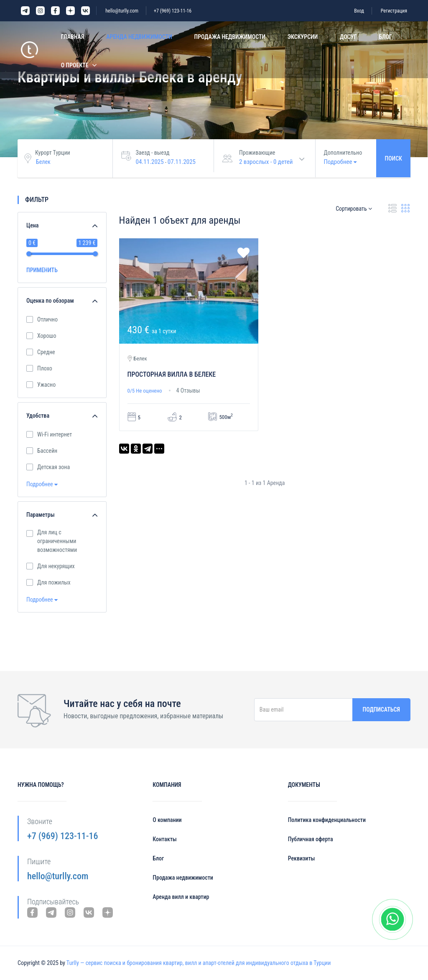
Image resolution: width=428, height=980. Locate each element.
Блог (385, 37)
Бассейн (47, 450)
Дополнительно (343, 153)
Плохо (45, 368)
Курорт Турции (53, 153)
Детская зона (53, 467)
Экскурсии (303, 37)
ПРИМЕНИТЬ (42, 270)
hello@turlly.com (122, 11)
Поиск (393, 158)
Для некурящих (56, 566)
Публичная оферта (311, 839)
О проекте (75, 65)
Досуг (348, 37)
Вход (359, 11)
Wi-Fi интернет (55, 434)
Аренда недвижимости (139, 37)
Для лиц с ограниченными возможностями (60, 541)
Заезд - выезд (153, 153)
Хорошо (47, 335)
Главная (73, 37)
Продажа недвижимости (230, 37)
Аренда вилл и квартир (181, 897)
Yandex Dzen (70, 11)
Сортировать (354, 209)
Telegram (25, 11)
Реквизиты (302, 858)
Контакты (164, 839)
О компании (167, 820)
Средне (46, 352)
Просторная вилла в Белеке (172, 374)
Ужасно (46, 384)
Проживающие (257, 153)
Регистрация (394, 11)
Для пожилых (54, 582)
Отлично (47, 319)
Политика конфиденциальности (327, 820)
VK (85, 11)
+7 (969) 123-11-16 (173, 11)
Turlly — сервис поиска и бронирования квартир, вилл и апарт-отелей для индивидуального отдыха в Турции (199, 963)
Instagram (40, 11)
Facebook (55, 11)
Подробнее (42, 484)
